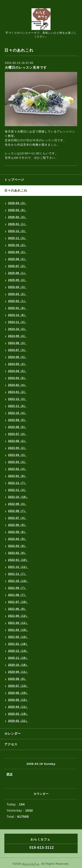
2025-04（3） (17, 287)
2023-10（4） (17, 413)
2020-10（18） (18, 665)
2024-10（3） (17, 329)
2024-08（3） (17, 343)
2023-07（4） (17, 434)
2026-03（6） (17, 210)
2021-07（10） (18, 602)
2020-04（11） (18, 707)
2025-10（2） (17, 245)
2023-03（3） (17, 462)
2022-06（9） (17, 525)
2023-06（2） (17, 441)
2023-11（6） (17, 406)
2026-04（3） (17, 203)
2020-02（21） (18, 721)
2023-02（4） (17, 469)
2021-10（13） (18, 581)
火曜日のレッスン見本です (26, 67)
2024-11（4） (17, 322)
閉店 (10, 774)
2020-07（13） (18, 686)
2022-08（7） (17, 511)
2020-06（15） (18, 693)
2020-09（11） (18, 672)
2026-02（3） (17, 217)
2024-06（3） (17, 357)
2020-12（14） (18, 651)
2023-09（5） (17, 420)
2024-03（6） (17, 378)
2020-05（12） (18, 700)
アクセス (11, 744)
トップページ (14, 180)
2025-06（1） (17, 273)
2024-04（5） (17, 371)
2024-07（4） (17, 350)
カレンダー (13, 734)
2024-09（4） (17, 336)
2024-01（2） (17, 392)
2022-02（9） (17, 553)
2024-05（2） (17, 364)
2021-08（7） (17, 595)
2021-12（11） (18, 567)
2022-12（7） (17, 483)
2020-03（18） (18, 714)
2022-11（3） (17, 490)
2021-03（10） (18, 630)
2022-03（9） (17, 546)
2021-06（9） (17, 609)
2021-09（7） (17, 588)
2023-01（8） (17, 476)
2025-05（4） (17, 280)
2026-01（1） (17, 224)
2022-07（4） (17, 518)
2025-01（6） (17, 308)
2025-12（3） (17, 231)
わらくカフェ (31, 864)
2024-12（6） (17, 315)
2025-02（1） (17, 301)
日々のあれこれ (16, 190)
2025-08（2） (17, 259)
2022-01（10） (18, 560)
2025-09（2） (17, 252)
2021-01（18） (18, 644)
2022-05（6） (17, 532)
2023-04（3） (17, 455)
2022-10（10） (18, 497)
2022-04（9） (17, 539)
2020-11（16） (18, 658)
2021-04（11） (18, 623)
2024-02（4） (17, 385)
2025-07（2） (17, 266)
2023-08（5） (17, 427)
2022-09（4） (17, 504)
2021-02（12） (18, 637)
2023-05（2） (17, 448)
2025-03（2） (17, 294)
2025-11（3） (17, 238)
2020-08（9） (17, 679)
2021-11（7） (17, 574)
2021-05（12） (18, 616)
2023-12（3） (17, 399)
